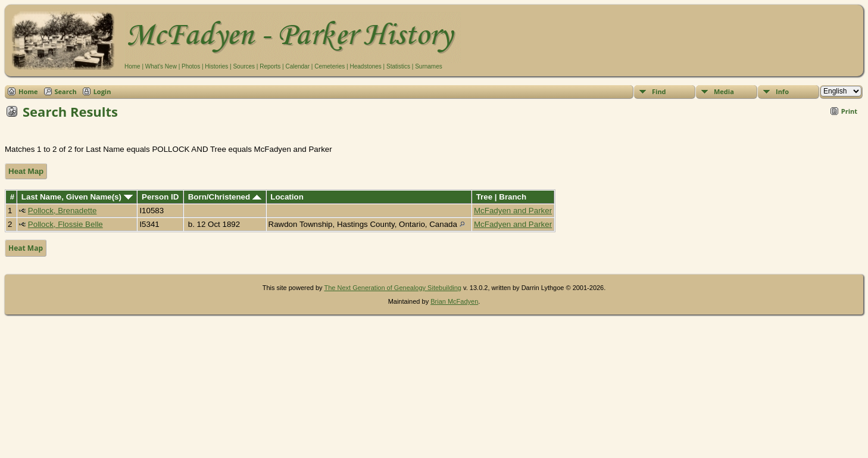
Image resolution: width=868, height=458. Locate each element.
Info (782, 91)
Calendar (297, 66)
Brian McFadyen (454, 301)
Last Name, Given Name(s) (77, 197)
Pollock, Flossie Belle (65, 224)
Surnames (429, 66)
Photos (191, 66)
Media (724, 91)
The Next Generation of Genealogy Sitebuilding (393, 288)
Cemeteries (330, 66)
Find (659, 91)
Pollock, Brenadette (63, 211)
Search (66, 91)
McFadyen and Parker (513, 211)
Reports (270, 66)
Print (849, 111)
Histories (216, 66)
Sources (244, 66)
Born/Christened (225, 197)
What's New (161, 66)
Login (102, 91)
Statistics (398, 66)
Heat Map (26, 171)
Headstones (365, 66)
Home (132, 66)
